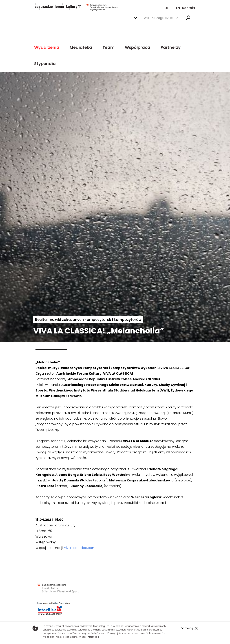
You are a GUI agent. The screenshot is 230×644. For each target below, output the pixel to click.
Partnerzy (171, 47)
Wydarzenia (47, 47)
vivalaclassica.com (80, 548)
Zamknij (187, 628)
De (167, 8)
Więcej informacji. (89, 637)
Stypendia (45, 64)
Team (108, 47)
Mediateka (81, 47)
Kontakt (189, 8)
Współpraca (138, 47)
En (178, 8)
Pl (172, 8)
